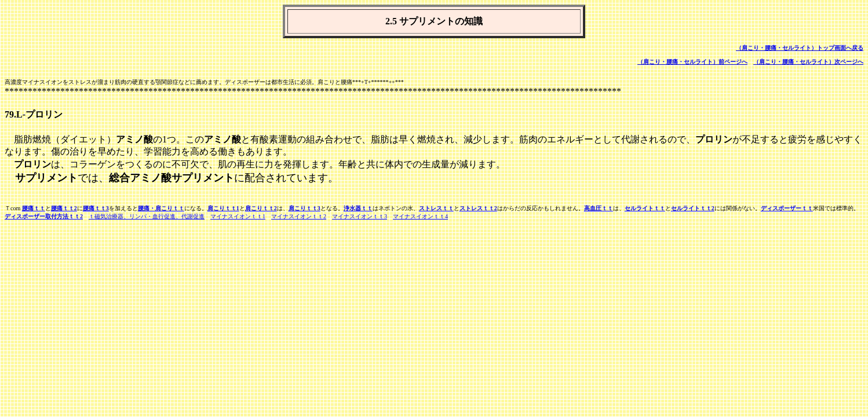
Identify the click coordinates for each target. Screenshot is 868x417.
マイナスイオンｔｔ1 (238, 216)
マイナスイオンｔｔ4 (420, 216)
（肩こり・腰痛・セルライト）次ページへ (808, 62)
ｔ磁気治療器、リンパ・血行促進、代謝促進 (147, 216)
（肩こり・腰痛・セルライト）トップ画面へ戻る (800, 48)
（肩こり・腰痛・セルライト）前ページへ (692, 62)
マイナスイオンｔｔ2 (299, 216)
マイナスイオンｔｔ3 (360, 216)
